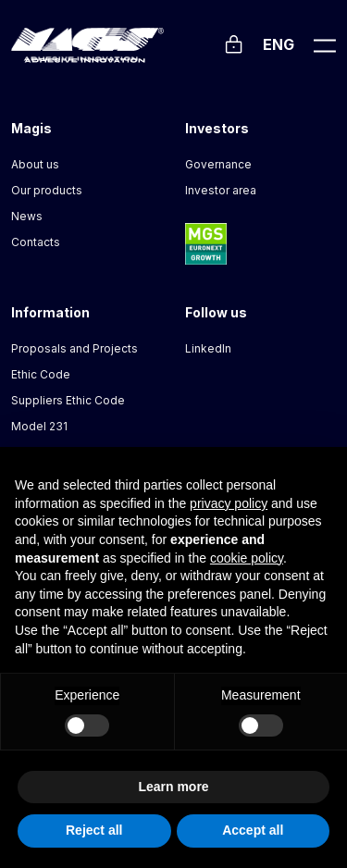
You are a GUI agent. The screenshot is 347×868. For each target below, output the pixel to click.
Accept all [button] (253, 830)
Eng (279, 44)
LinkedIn (208, 348)
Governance (218, 164)
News (27, 216)
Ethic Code (41, 374)
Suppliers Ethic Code (68, 400)
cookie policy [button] (247, 558)
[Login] (234, 42)
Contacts (36, 242)
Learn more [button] (173, 787)
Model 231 (39, 426)
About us (35, 164)
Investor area (221, 190)
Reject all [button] (94, 830)
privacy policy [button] (229, 503)
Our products (47, 190)
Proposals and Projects (74, 348)
